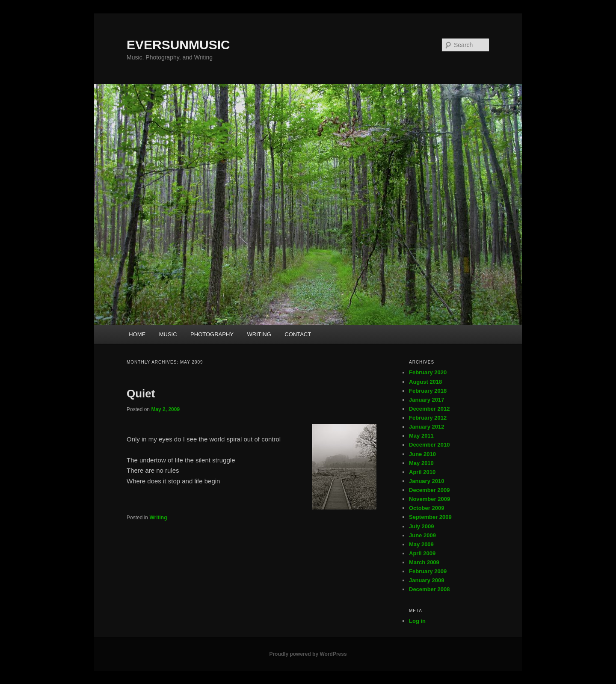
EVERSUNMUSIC (178, 45)
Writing (158, 518)
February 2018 (428, 391)
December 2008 (429, 589)
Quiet (141, 394)
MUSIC (168, 334)
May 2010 (421, 463)
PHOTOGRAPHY (212, 334)
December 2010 (429, 445)
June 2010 (422, 454)
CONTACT (298, 334)
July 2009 (422, 526)
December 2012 (429, 409)
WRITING (259, 334)
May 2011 (421, 436)
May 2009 (421, 544)
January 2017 (426, 400)
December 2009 (429, 490)
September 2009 (430, 517)
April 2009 (422, 553)
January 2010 (426, 481)
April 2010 (422, 472)
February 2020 (428, 372)
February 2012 (428, 418)
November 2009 (429, 499)
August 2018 (425, 382)
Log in (417, 621)
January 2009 (426, 580)
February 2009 (428, 571)
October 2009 (426, 508)
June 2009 (422, 535)
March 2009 (424, 562)
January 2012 (426, 427)
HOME (137, 334)
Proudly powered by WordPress (308, 654)
